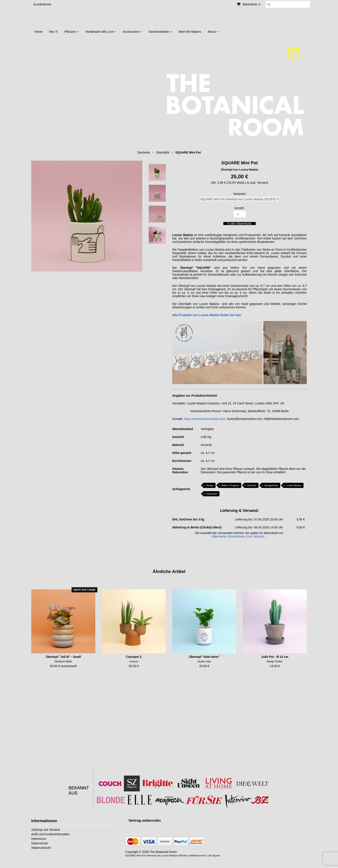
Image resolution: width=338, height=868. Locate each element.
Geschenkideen (160, 32)
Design (210, 485)
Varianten (240, 194)
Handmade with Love (101, 32)
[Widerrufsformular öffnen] (145, 821)
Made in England (230, 485)
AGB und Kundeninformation (50, 834)
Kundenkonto (42, 4)
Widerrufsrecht (41, 848)
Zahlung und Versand (46, 830)
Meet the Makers (190, 32)
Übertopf (252, 485)
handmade (212, 494)
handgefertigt (271, 485)
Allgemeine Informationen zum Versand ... (239, 536)
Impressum (39, 839)
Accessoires (132, 32)
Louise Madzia (294, 485)
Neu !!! (53, 32)
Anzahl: (240, 208)
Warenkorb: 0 (249, 4)
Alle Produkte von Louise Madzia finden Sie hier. (207, 315)
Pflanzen (72, 32)
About (213, 32)
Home (38, 32)
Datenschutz (40, 843)
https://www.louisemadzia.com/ (205, 419)
